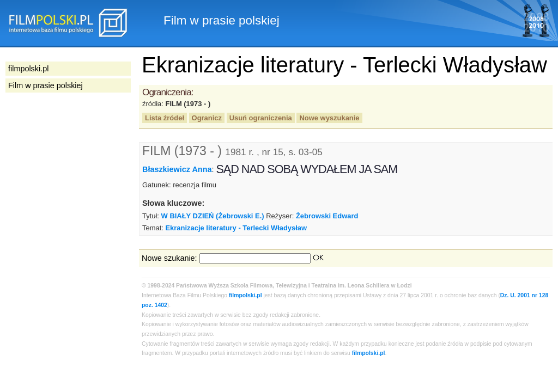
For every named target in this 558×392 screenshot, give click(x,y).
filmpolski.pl (245, 295)
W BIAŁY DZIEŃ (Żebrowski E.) (213, 216)
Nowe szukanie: (169, 258)
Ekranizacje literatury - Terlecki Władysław (236, 228)
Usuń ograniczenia (261, 118)
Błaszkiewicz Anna (177, 169)
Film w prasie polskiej (46, 85)
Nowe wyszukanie (329, 118)
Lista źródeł (165, 118)
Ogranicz (207, 118)
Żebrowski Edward (327, 216)
